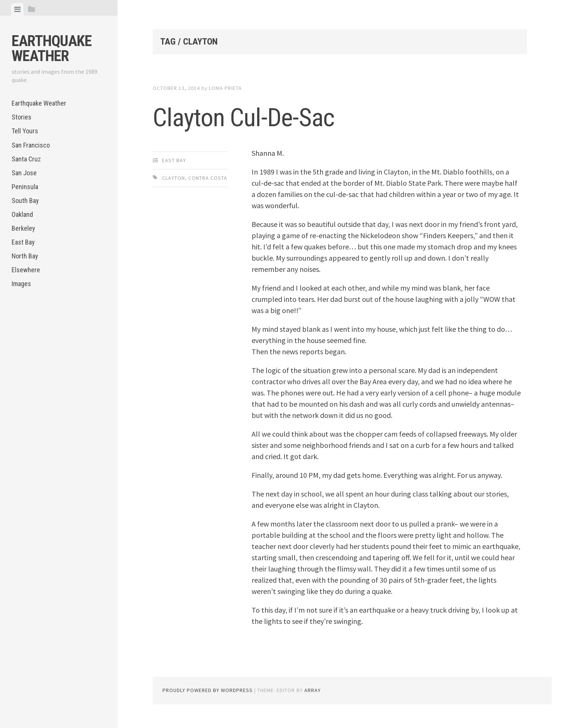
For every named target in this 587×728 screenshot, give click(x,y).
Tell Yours (25, 131)
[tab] (17, 9)
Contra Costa (208, 178)
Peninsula (25, 187)
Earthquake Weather (52, 48)
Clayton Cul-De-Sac (261, 116)
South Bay (25, 201)
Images (21, 284)
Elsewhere (26, 270)
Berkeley (23, 228)
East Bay (23, 242)
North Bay (25, 256)
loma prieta (225, 88)
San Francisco (31, 145)
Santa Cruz (26, 159)
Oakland (22, 214)
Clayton (174, 178)
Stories (22, 117)
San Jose (24, 173)
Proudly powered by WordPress (208, 690)
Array (313, 690)
